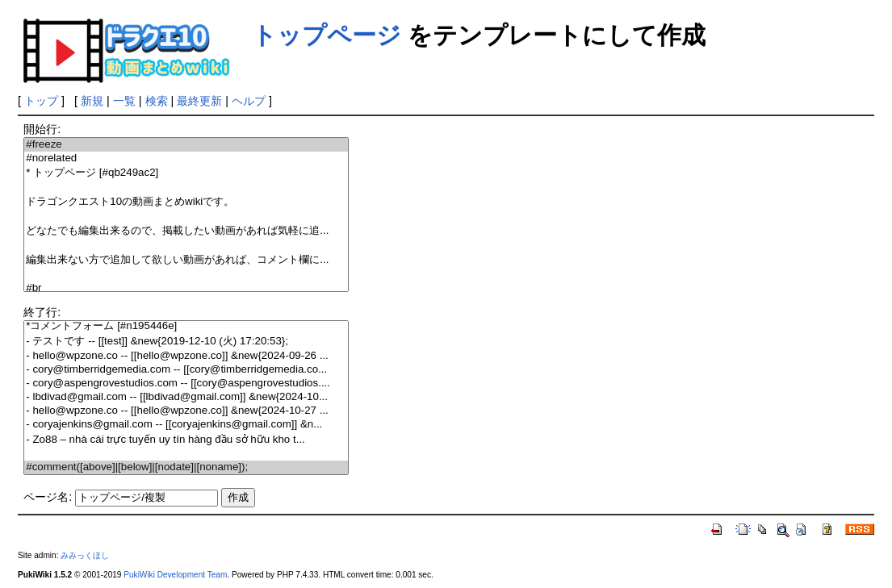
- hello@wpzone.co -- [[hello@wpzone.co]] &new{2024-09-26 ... (186, 356)
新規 (92, 101)
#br (186, 288)
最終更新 (199, 101)
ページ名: (48, 497)
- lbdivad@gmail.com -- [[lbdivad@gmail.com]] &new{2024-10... (186, 397)
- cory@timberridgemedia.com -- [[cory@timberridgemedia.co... (186, 370)
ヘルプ (249, 101)
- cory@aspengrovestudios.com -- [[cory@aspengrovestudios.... (186, 384)
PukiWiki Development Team (175, 575)
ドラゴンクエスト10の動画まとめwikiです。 (186, 202)
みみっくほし (85, 555)
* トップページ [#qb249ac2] (186, 173)
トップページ (327, 35)
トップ (41, 101)
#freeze (186, 145)
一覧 (124, 101)
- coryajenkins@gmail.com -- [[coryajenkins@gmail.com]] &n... (186, 425)
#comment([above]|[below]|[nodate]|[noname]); (186, 467)
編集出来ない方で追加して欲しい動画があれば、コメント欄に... (186, 260)
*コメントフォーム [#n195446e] (186, 326)
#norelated (186, 158)
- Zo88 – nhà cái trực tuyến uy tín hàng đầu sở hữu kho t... (186, 439)
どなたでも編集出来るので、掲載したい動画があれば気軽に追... (186, 231)
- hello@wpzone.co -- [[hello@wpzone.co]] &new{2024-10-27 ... (186, 411)
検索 (157, 101)
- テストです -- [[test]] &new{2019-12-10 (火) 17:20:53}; (186, 342)
